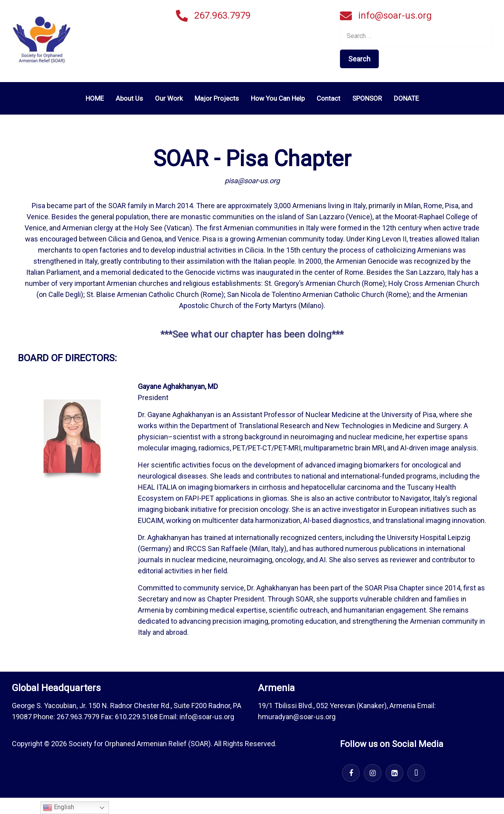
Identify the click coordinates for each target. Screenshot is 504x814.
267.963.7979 (222, 15)
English (58, 808)
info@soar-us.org (395, 15)
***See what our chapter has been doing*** (252, 339)
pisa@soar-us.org (252, 181)
